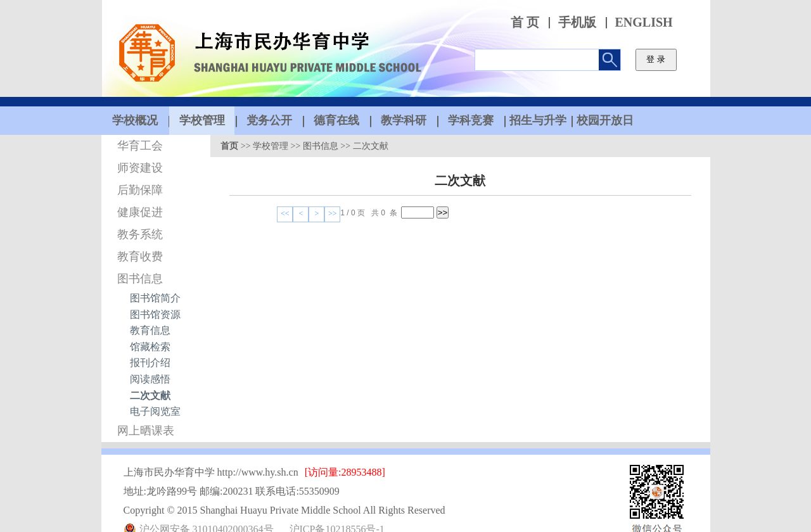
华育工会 (140, 146)
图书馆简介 (155, 298)
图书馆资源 (155, 314)
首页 (229, 146)
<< (285, 213)
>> (333, 213)
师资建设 (140, 168)
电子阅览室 (155, 411)
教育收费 (140, 256)
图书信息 (140, 279)
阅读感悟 (150, 379)
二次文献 (150, 396)
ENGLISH (644, 22)
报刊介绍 (150, 363)
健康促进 (140, 212)
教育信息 (150, 330)
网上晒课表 (146, 431)
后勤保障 (140, 190)
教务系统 (140, 234)
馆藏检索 (150, 347)
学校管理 (271, 146)
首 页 (525, 22)
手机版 (577, 22)
